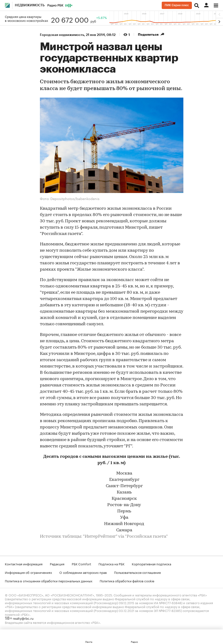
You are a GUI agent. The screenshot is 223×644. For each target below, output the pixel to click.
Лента (89, 642)
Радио (134, 642)
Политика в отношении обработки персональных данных (49, 581)
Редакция (57, 564)
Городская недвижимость (62, 35)
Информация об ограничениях (28, 572)
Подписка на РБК (111, 564)
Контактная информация (24, 564)
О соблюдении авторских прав (83, 572)
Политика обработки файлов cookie (127, 581)
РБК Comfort (81, 564)
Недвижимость (30, 5)
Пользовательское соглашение (137, 572)
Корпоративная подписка (152, 564)
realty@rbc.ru (23, 618)
